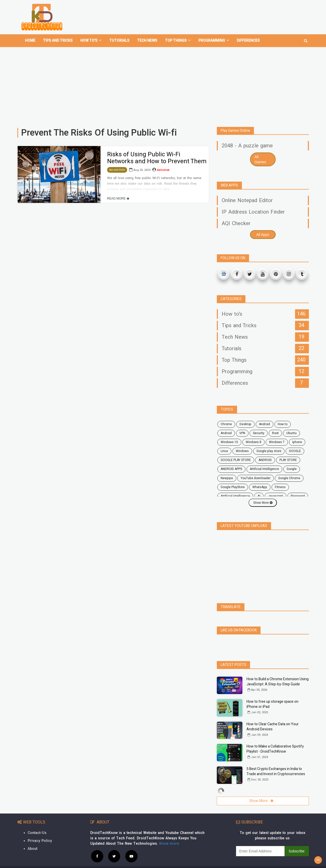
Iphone (297, 442)
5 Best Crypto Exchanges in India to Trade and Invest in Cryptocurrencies (276, 771)
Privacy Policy (40, 841)
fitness (280, 487)
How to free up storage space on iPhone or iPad (272, 704)
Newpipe (227, 478)
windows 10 (229, 442)
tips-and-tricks (117, 170)
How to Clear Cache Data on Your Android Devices (273, 727)
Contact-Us (37, 833)
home (30, 41)
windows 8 (254, 442)
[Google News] (224, 274)
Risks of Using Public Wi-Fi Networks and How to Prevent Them (157, 158)
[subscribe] (260, 851)
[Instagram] (289, 274)
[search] (306, 39)
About (32, 849)
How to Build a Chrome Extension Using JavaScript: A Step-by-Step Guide (278, 682)
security (259, 433)
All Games (260, 159)
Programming (214, 41)
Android (226, 433)
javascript (276, 496)
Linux (224, 451)
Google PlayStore (233, 487)
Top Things (178, 41)
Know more (169, 844)
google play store (269, 451)
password (298, 496)
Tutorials (119, 41)
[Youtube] (263, 274)
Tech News (147, 41)
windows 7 (277, 442)
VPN (242, 433)
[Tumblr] (302, 274)
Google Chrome (289, 478)
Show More (263, 503)
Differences (248, 41)
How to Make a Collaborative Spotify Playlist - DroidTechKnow (275, 749)
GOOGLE (295, 451)
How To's (91, 41)
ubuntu (291, 433)
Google (292, 469)
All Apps (263, 235)
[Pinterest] (276, 274)
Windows (242, 451)
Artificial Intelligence (264, 469)
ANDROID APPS (231, 469)
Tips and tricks (58, 41)
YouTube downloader (256, 478)
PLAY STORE (288, 460)
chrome (226, 424)
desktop (245, 424)
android (265, 424)
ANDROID (265, 460)
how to (283, 424)
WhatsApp (260, 487)
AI (259, 496)
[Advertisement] (163, 85)
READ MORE (118, 199)
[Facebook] (237, 274)
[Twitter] (250, 274)
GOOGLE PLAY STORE (236, 460)
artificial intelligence (235, 496)
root (275, 433)
